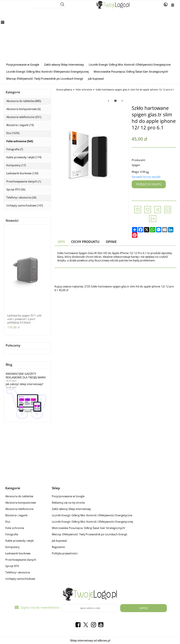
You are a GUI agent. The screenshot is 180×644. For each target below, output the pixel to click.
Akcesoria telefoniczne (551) (24, 117)
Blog (9, 365)
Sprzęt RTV (12, 566)
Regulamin (58, 547)
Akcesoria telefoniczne (19, 509)
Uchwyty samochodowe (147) (25, 206)
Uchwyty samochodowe (20, 579)
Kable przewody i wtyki (19, 541)
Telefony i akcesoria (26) (21, 198)
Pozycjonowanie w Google (23, 65)
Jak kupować (96, 79)
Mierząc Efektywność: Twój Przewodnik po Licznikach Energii (45, 79)
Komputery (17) (16, 165)
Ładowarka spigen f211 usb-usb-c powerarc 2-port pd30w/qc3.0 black (25, 319)
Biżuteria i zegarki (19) (20, 125)
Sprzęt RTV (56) (16, 190)
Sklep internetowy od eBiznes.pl (90, 640)
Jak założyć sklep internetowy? (24, 384)
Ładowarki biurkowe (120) (22, 173)
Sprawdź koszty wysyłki (146, 177)
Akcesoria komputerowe (21, 503)
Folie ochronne (84, 90)
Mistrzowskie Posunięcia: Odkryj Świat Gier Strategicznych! (131, 72)
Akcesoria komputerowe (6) (23, 109)
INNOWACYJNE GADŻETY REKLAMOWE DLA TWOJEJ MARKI (26, 376)
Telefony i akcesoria (18, 572)
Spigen (136, 165)
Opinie (111, 242)
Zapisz (144, 608)
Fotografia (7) (15, 149)
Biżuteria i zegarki (16, 515)
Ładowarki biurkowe (18, 553)
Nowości (12, 221)
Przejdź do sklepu (149, 184)
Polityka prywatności (65, 553)
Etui (8, 522)
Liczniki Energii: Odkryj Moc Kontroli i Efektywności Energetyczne (130, 65)
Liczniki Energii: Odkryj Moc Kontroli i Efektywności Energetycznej (47, 72)
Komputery (12, 547)
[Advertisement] (90, 36)
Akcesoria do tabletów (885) (24, 101)
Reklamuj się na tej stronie (68, 503)
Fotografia (12, 534)
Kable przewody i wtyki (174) (24, 157)
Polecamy (13, 345)
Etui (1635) (13, 133)
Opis (61, 242)
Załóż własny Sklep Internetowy (64, 65)
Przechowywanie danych (21, 560)
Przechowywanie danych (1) (24, 182)
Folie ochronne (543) (20, 141)
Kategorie (13, 92)
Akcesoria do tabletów (19, 496)
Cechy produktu (85, 242)
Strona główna (64, 90)
